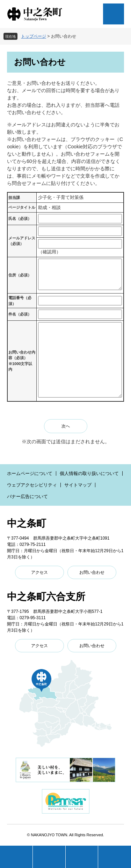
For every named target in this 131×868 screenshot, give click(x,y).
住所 (20, 275)
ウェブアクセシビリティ (32, 485)
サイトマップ (78, 485)
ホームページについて (30, 473)
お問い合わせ (92, 572)
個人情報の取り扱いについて (89, 473)
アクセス (39, 572)
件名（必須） (20, 314)
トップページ (34, 36)
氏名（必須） (20, 218)
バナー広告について (27, 496)
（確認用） (49, 252)
